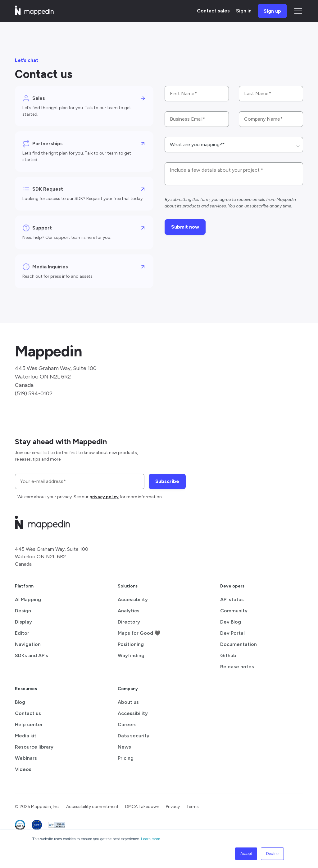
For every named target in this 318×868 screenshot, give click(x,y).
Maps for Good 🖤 (139, 633)
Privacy (173, 807)
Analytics (129, 611)
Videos (23, 769)
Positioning (131, 644)
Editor (22, 633)
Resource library (34, 747)
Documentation (238, 644)
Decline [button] (272, 854)
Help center (29, 724)
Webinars (26, 758)
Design (23, 611)
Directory (129, 622)
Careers (127, 724)
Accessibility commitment (92, 807)
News (124, 747)
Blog (20, 702)
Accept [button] (246, 854)
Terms (193, 807)
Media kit (26, 736)
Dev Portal (232, 633)
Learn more (150, 839)
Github (228, 655)
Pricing (126, 758)
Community (234, 611)
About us (128, 702)
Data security (134, 736)
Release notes (237, 667)
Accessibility (133, 599)
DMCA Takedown (142, 807)
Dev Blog (231, 622)
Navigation (28, 644)
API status (232, 599)
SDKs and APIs (32, 655)
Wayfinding (131, 655)
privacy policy (104, 497)
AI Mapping (28, 599)
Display (23, 622)
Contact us (28, 713)
